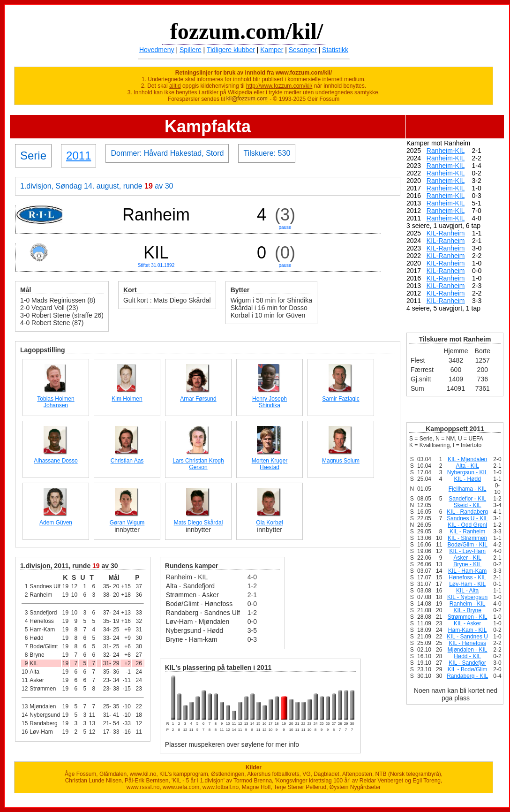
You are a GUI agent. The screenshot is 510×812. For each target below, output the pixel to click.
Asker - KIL (467, 558)
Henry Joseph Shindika (270, 402)
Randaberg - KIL (467, 676)
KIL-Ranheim (446, 233)
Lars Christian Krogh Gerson (198, 464)
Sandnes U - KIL (467, 518)
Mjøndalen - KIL (468, 650)
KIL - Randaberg (467, 512)
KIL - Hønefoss (467, 643)
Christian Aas (127, 461)
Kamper (272, 50)
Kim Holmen (127, 399)
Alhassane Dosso (56, 461)
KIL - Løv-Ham (467, 551)
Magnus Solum (341, 461)
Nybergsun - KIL (468, 472)
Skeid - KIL (468, 505)
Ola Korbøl (269, 523)
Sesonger (303, 50)
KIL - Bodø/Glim (468, 669)
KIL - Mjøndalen (467, 459)
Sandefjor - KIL (467, 499)
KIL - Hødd (467, 479)
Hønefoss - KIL (467, 577)
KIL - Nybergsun (467, 597)
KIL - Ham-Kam (467, 571)
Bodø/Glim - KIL (467, 545)
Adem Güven (56, 523)
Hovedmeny (157, 50)
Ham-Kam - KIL (468, 630)
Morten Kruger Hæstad (270, 464)
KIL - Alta (467, 591)
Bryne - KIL (467, 564)
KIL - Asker (467, 623)
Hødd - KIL (467, 656)
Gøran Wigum (127, 523)
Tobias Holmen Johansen (56, 402)
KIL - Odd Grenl (467, 525)
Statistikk (335, 50)
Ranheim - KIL (468, 604)
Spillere (191, 50)
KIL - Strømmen (467, 538)
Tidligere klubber (231, 50)
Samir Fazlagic (341, 399)
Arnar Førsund (198, 399)
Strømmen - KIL (468, 617)
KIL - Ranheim (467, 531)
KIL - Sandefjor (467, 663)
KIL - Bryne (467, 610)
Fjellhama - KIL (468, 489)
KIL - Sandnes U (467, 637)
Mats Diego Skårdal (199, 523)
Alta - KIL (467, 466)
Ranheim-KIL (446, 151)
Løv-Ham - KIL (467, 584)
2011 (79, 156)
